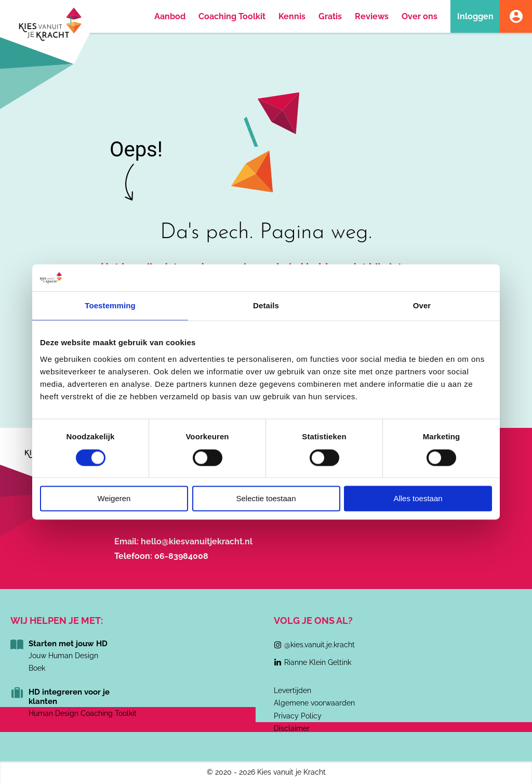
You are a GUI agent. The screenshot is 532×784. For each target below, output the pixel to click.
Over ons (420, 16)
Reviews (372, 16)
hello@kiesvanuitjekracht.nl (197, 541)
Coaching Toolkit (232, 16)
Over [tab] (422, 306)
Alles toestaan (418, 499)
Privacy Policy (298, 716)
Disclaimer (292, 728)
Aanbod (170, 16)
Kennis (292, 16)
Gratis (330, 16)
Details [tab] (266, 306)
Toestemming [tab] (110, 306)
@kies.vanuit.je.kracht (320, 645)
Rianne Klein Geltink (318, 662)
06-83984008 (181, 556)
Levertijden (292, 690)
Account (516, 16)
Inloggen (475, 16)
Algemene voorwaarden (314, 703)
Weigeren (114, 499)
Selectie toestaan (266, 499)
